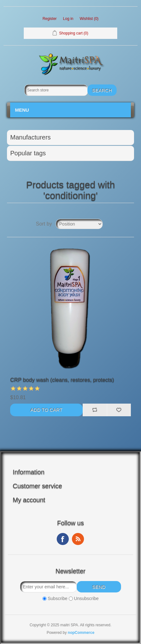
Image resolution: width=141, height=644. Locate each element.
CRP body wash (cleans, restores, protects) (62, 380)
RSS (78, 539)
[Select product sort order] (79, 224)
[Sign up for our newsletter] (48, 587)
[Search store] (56, 90)
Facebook (63, 539)
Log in (68, 19)
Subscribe (57, 598)
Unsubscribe (87, 598)
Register (50, 19)
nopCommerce (81, 633)
